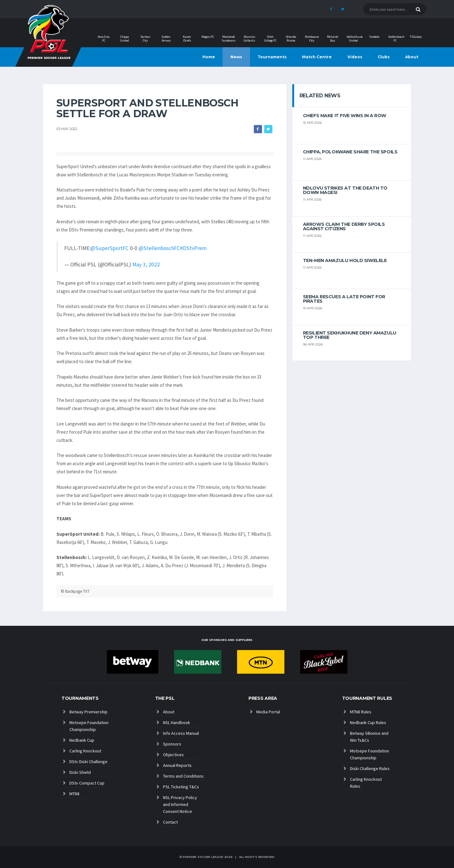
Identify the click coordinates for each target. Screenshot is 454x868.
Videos (355, 57)
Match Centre (317, 57)
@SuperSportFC (110, 248)
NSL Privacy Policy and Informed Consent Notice (180, 804)
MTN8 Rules (361, 712)
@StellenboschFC (159, 248)
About (412, 57)
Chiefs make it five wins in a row (345, 116)
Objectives (173, 755)
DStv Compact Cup (87, 783)
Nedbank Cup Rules (368, 722)
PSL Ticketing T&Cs (181, 787)
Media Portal (268, 712)
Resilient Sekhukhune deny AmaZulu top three (350, 335)
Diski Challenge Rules (370, 768)
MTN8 (74, 794)
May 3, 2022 (146, 265)
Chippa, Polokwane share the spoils (350, 152)
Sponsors (172, 744)
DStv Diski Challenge (88, 762)
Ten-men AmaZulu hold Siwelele (345, 260)
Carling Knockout (85, 751)
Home (209, 57)
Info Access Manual (181, 733)
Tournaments (272, 57)
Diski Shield (80, 772)
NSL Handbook (177, 722)
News (236, 57)
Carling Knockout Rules (366, 783)
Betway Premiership (88, 712)
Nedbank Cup (82, 740)
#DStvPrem (193, 248)
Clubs (384, 57)
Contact (170, 822)
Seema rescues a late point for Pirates (344, 299)
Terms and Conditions (183, 776)
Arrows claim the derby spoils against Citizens (344, 226)
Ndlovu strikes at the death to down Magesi (345, 190)
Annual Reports (177, 765)
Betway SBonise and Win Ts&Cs (369, 737)
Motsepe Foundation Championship (89, 726)
